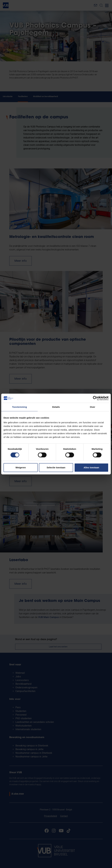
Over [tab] (93, 407)
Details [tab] (56, 407)
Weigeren (21, 467)
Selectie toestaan (56, 467)
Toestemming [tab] (20, 407)
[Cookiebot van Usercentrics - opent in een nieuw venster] (95, 398)
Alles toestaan (91, 467)
